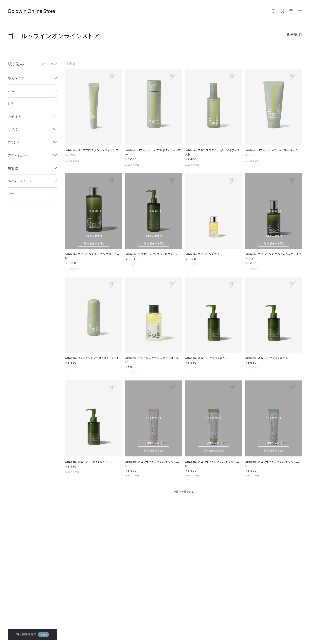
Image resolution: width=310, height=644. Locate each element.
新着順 (292, 34)
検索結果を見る (33, 635)
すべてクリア (49, 64)
